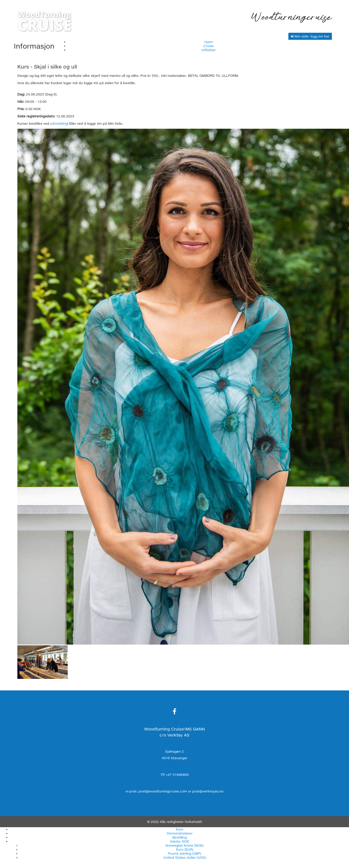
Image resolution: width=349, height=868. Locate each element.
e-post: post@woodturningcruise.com (156, 791)
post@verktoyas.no (208, 791)
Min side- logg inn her (310, 36)
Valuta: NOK (180, 841)
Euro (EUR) (185, 849)
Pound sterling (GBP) (185, 853)
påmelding (59, 123)
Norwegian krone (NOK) (185, 845)
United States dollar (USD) (185, 857)
